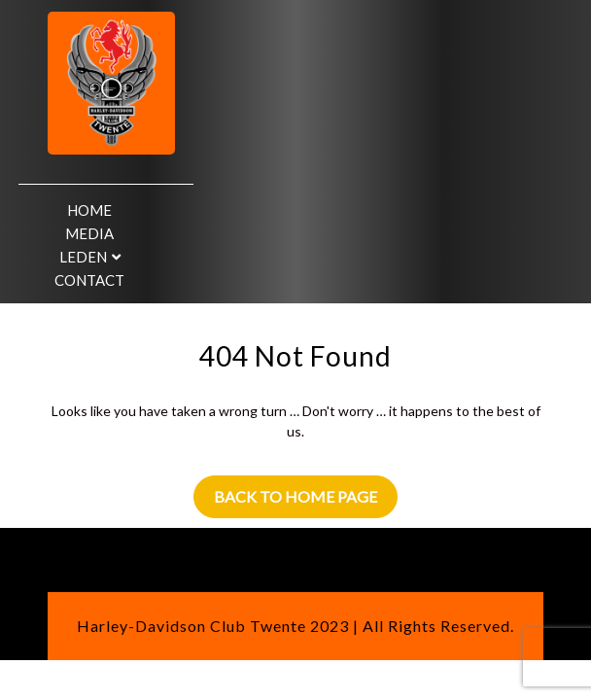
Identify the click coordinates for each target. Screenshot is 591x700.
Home (89, 210)
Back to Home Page (295, 496)
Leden (83, 257)
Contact (89, 280)
